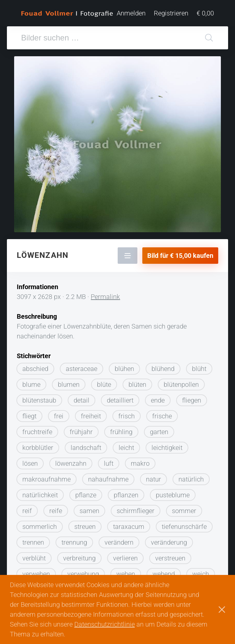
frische (162, 416)
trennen (33, 542)
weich (201, 574)
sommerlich (40, 527)
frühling (121, 432)
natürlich (191, 479)
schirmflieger (136, 511)
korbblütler (38, 448)
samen (89, 511)
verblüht (34, 558)
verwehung (83, 574)
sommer (184, 511)
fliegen (192, 400)
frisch (127, 416)
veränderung (169, 542)
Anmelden (131, 13)
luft (109, 463)
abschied (35, 369)
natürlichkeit (40, 495)
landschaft (86, 448)
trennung (74, 542)
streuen (85, 527)
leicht (126, 448)
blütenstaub (39, 400)
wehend (164, 574)
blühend (163, 369)
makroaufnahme (47, 479)
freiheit (91, 416)
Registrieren (171, 13)
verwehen (36, 574)
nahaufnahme (108, 479)
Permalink (105, 297)
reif (27, 511)
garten (159, 432)
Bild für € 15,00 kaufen (180, 256)
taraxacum (129, 527)
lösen (30, 463)
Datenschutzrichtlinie (105, 624)
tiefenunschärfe (184, 527)
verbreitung (79, 558)
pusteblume (173, 495)
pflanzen (126, 495)
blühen (124, 369)
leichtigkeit (167, 448)
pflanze (86, 495)
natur (153, 479)
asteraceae (82, 369)
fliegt (29, 416)
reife (56, 511)
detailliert (120, 400)
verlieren (125, 558)
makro (140, 463)
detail (82, 400)
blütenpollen (181, 384)
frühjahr (81, 432)
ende (158, 400)
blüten (137, 384)
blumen (69, 384)
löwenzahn (71, 463)
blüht (199, 369)
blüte (104, 384)
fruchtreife (37, 432)
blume (31, 384)
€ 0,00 (205, 13)
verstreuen (170, 558)
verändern (119, 542)
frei (59, 416)
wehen (126, 574)
